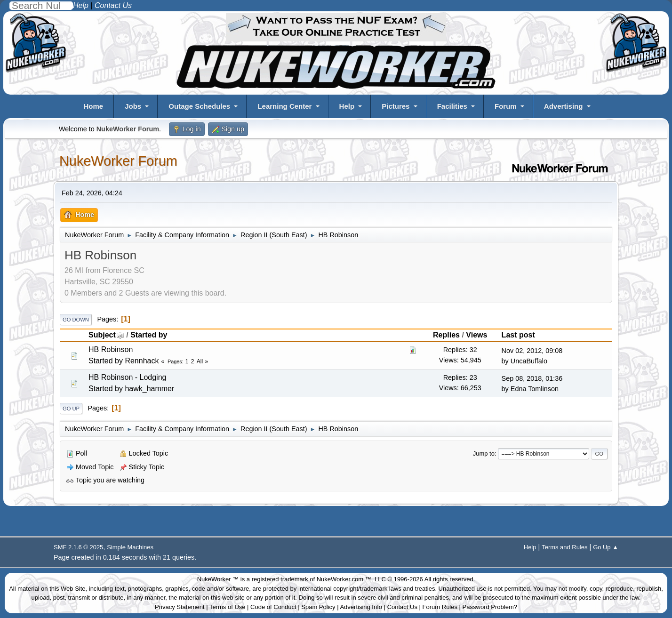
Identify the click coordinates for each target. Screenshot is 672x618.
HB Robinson (111, 349)
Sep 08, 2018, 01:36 (532, 378)
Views (476, 335)
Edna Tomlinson (535, 389)
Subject (106, 335)
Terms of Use (228, 607)
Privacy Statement (180, 607)
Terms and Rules (564, 547)
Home (93, 106)
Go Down (76, 320)
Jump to (484, 453)
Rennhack (142, 361)
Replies (446, 335)
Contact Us (402, 607)
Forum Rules (440, 607)
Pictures (396, 106)
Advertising (564, 106)
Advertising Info (361, 607)
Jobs (133, 106)
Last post (518, 335)
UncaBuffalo (529, 361)
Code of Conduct (273, 607)
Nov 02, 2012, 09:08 (532, 351)
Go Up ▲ (606, 547)
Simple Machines (130, 547)
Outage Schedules (199, 106)
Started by (149, 335)
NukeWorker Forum (118, 161)
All (200, 361)
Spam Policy (318, 607)
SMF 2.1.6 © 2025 (78, 547)
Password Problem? (490, 607)
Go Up (71, 409)
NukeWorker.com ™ (344, 579)
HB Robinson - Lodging (127, 377)
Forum (506, 106)
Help (347, 106)
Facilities (452, 106)
